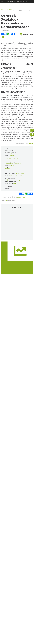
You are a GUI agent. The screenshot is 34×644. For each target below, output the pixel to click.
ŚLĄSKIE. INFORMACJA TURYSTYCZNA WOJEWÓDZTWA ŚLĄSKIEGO (13, 1)
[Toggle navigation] (26, 1)
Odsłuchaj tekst (26, 34)
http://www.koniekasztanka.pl (12, 180)
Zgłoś (31, 143)
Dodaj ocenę (21, 197)
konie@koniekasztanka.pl (15, 175)
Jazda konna (17, 183)
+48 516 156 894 (20, 173)
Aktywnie (7, 169)
